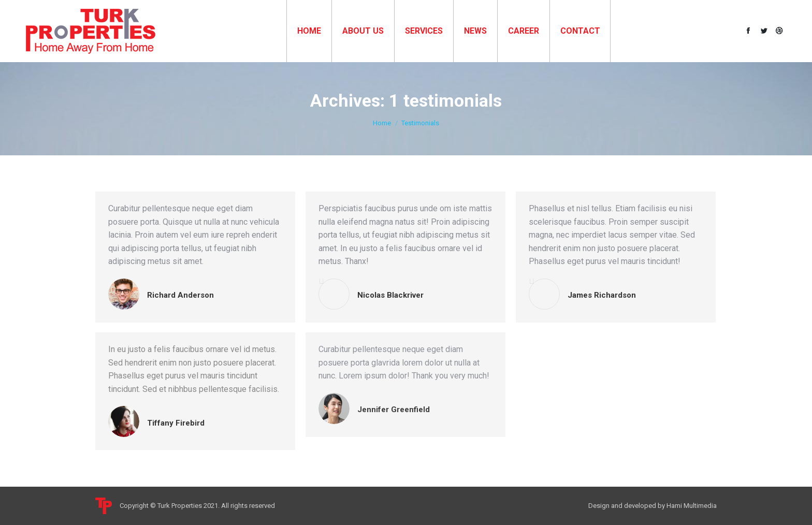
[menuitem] (309, 31)
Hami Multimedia (692, 506)
